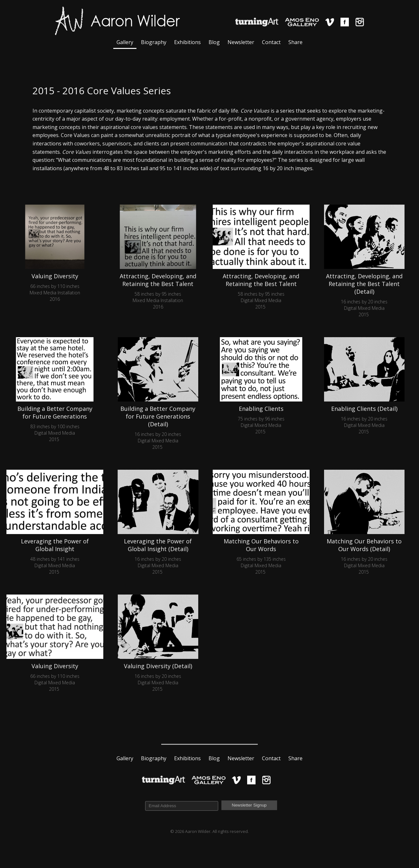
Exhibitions (187, 42)
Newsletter (241, 42)
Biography (154, 42)
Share (295, 42)
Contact (271, 42)
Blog (214, 42)
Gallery (125, 42)
